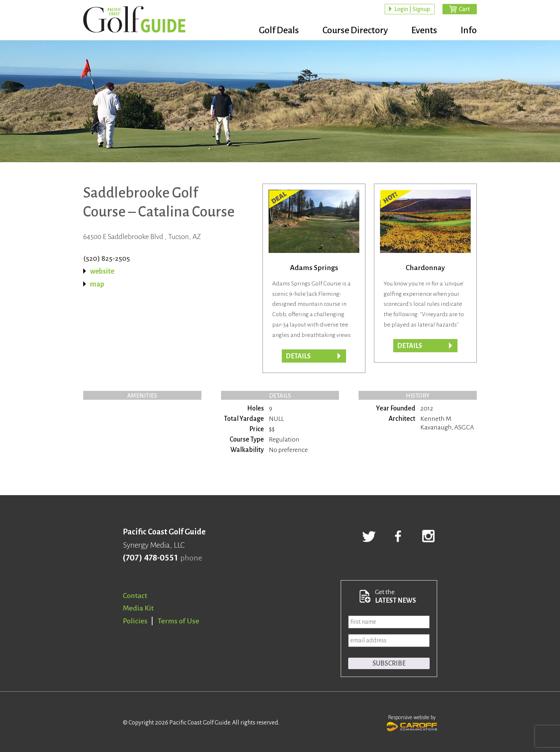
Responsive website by (412, 722)
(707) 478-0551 (150, 558)
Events (424, 30)
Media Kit (138, 608)
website (102, 271)
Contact (135, 596)
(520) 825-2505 (107, 258)
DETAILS (410, 346)
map (97, 284)
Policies (135, 621)
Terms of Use (179, 621)
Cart (464, 9)
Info (469, 30)
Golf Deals (279, 30)
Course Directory (355, 30)
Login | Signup (412, 9)
